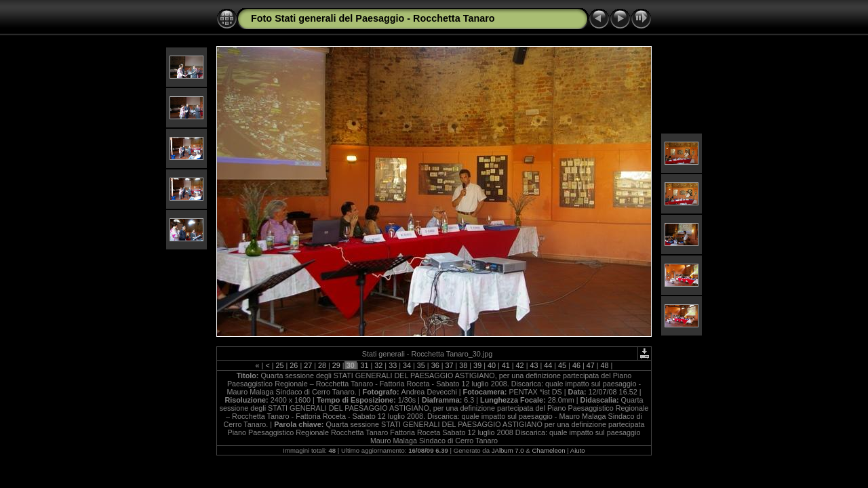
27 (308, 365)
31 (365, 365)
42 (520, 365)
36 (435, 365)
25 (280, 365)
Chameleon (548, 450)
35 (421, 365)
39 (477, 365)
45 (562, 365)
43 (534, 365)
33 (393, 365)
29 (336, 365)
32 (378, 365)
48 (605, 365)
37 (449, 365)
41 (506, 365)
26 (294, 365)
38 (463, 365)
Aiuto (578, 450)
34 (407, 365)
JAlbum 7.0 (508, 450)
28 (322, 365)
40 (492, 365)
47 (591, 365)
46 (576, 365)
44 (548, 365)
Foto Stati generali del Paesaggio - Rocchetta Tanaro (373, 18)
